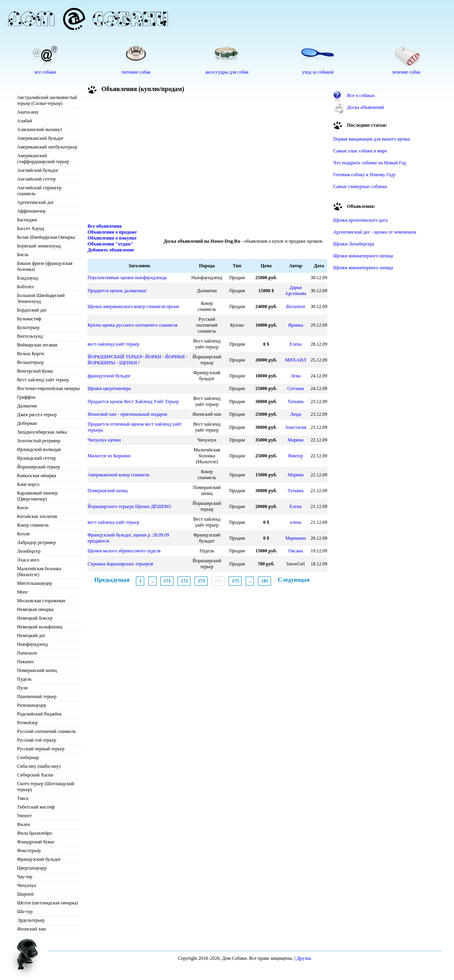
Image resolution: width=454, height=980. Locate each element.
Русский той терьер (37, 740)
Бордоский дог (32, 310)
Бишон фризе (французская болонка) (45, 266)
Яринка (296, 325)
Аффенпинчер (31, 211)
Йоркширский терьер (39, 467)
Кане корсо (28, 484)
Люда (296, 414)
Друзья (303, 958)
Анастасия (296, 427)
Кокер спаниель (33, 525)
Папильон (27, 653)
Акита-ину (28, 112)
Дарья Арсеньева (296, 290)
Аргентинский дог (35, 202)
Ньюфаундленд (32, 644)
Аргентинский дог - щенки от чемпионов (375, 232)
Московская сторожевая (41, 601)
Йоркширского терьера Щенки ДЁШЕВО (129, 506)
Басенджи (27, 220)
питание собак (136, 72)
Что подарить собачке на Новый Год (370, 163)
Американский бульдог (40, 138)
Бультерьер (28, 327)
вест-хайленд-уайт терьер (113, 344)
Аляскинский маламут (40, 129)
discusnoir (295, 306)
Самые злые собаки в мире (360, 151)
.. (153, 581)
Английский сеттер (36, 179)
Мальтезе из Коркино (109, 456)
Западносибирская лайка (42, 432)
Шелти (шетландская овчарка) (48, 903)
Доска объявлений (365, 107)
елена (296, 522)
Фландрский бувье (36, 842)
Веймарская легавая (37, 345)
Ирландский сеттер (36, 458)
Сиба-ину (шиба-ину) (39, 766)
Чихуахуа (27, 885)
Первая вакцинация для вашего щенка (372, 139)
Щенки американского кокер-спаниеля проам (133, 306)
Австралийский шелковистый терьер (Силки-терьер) (47, 100)
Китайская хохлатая (37, 516)
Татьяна (296, 402)
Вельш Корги (31, 354)
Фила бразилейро (35, 833)
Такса (23, 798)
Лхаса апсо (28, 560)
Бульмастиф (29, 319)
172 (184, 581)
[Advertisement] (208, 160)
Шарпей (25, 894)
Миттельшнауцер (35, 583)
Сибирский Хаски (35, 775)
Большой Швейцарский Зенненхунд (41, 298)
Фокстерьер (29, 851)
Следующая (294, 580)
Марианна (296, 538)
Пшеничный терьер (37, 696)
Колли (23, 534)
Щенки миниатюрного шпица (363, 256)
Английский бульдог (38, 170)
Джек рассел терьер (37, 415)
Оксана (296, 551)
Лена (296, 376)
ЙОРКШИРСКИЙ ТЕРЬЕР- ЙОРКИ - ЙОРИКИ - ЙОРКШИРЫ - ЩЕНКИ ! (137, 360)
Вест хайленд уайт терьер (43, 380)
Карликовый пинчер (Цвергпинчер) (37, 496)
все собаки (45, 72)
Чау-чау (25, 877)
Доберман (27, 423)
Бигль (23, 255)
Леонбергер (29, 551)
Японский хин (31, 929)
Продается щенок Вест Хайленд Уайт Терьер (133, 402)
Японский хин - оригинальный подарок (127, 414)
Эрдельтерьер (31, 920)
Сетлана (295, 388)
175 (235, 581)
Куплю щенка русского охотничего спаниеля (133, 325)
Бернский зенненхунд (39, 246)
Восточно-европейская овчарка (48, 388)
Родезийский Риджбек (39, 714)
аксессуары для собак (227, 72)
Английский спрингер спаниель (39, 191)
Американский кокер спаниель (118, 475)
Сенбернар (28, 757)
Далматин (27, 406)
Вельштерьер (30, 362)
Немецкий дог (31, 636)
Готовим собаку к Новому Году (364, 175)
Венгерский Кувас (35, 371)
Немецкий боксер (35, 618)
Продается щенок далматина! (117, 291)
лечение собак (406, 72)
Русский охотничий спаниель (47, 731)
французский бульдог (109, 376)
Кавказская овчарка (37, 476)
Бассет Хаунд (31, 228)
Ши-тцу (25, 911)
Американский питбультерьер (47, 147)
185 (265, 581)
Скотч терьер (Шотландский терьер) (46, 787)
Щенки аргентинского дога (361, 220)
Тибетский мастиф (36, 807)
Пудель (24, 679)
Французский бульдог (39, 859)
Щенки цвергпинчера (109, 388)
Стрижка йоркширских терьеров (120, 564)
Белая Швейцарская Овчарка (46, 237)
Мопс (23, 592)
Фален (24, 824)
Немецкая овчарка (35, 609)
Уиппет (24, 816)
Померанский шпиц (37, 670)
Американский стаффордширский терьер (43, 159)
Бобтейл (25, 287)
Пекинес (26, 662)
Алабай (25, 121)
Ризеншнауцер (32, 705)
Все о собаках (361, 95)
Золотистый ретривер (39, 441)
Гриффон (26, 397)
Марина (296, 440)
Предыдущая (112, 580)
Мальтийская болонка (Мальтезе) (39, 572)
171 (167, 581)
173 (201, 581)
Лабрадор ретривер (36, 542)
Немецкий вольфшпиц (40, 627)
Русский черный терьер (41, 749)
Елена (296, 344)
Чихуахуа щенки (104, 440)
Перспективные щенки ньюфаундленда (127, 278)
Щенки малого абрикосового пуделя (124, 551)
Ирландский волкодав (39, 449)
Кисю (23, 508)
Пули (22, 688)
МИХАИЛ (295, 360)
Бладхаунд (28, 278)
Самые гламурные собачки (360, 186)
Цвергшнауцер (32, 868)
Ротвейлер (27, 723)
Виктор (296, 456)
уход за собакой (318, 72)
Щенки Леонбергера (354, 244)
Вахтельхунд (30, 336)
